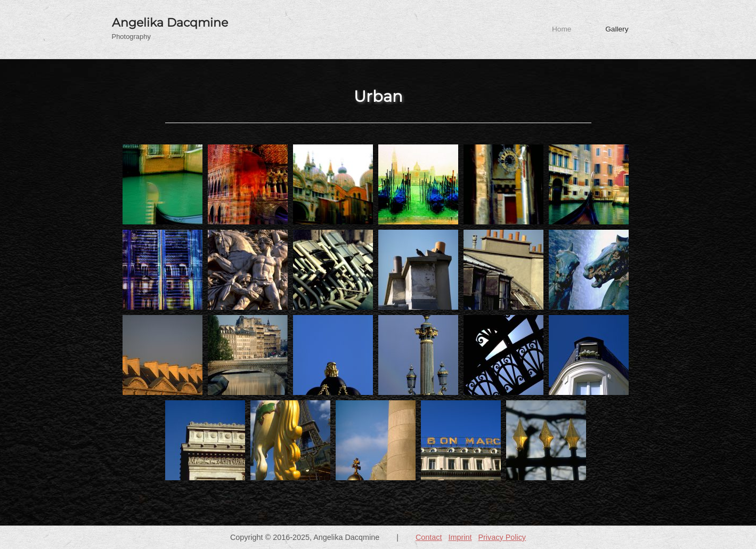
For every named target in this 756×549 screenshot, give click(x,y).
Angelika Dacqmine (170, 22)
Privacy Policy (502, 537)
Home (562, 29)
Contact (429, 537)
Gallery (617, 29)
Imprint (460, 537)
